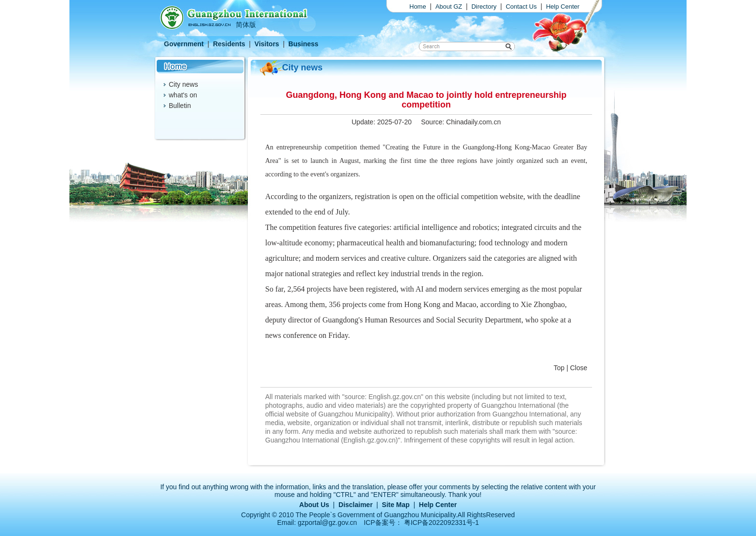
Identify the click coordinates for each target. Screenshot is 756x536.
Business (303, 44)
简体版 (246, 25)
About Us (314, 505)
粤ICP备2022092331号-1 (442, 523)
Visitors (267, 44)
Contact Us (521, 7)
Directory (484, 7)
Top (559, 368)
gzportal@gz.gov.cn (328, 523)
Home (418, 7)
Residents (229, 44)
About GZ (449, 7)
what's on (183, 95)
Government (184, 44)
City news (183, 84)
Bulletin (180, 106)
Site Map (396, 505)
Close (579, 368)
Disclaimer (356, 505)
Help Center (562, 7)
